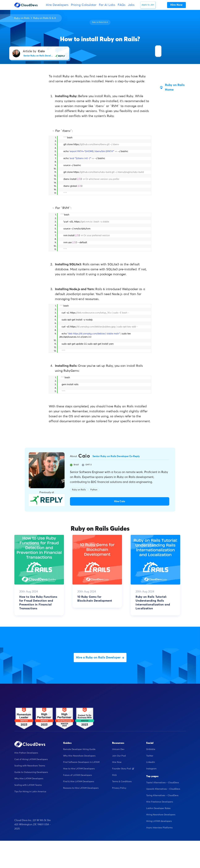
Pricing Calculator (84, 5)
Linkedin (151, 762)
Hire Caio (120, 501)
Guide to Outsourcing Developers (31, 772)
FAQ (114, 775)
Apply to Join (148, 5)
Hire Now (117, 762)
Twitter (150, 756)
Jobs (131, 5)
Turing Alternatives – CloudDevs (162, 796)
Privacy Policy (119, 788)
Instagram (151, 769)
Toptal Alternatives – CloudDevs (163, 783)
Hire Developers (57, 5)
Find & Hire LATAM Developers (79, 782)
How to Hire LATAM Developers (79, 769)
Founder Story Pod (123, 769)
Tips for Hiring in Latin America (30, 792)
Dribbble (151, 749)
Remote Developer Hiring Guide (79, 749)
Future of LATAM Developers (78, 775)
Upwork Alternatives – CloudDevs (163, 789)
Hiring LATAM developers (159, 821)
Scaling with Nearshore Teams (30, 766)
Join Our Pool (119, 756)
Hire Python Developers (26, 753)
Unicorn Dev (118, 749)
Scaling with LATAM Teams (28, 785)
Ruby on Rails (22, 18)
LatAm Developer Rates (158, 808)
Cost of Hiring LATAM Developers (31, 759)
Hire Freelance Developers (160, 802)
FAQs (122, 5)
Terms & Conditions (122, 782)
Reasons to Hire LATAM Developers (81, 788)
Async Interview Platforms (159, 828)
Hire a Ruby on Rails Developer (100, 658)
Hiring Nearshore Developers (161, 815)
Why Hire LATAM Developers (29, 779)
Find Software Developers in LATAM (81, 762)
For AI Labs (107, 5)
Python (94, 490)
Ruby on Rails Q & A (45, 18)
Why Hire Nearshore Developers (79, 756)
